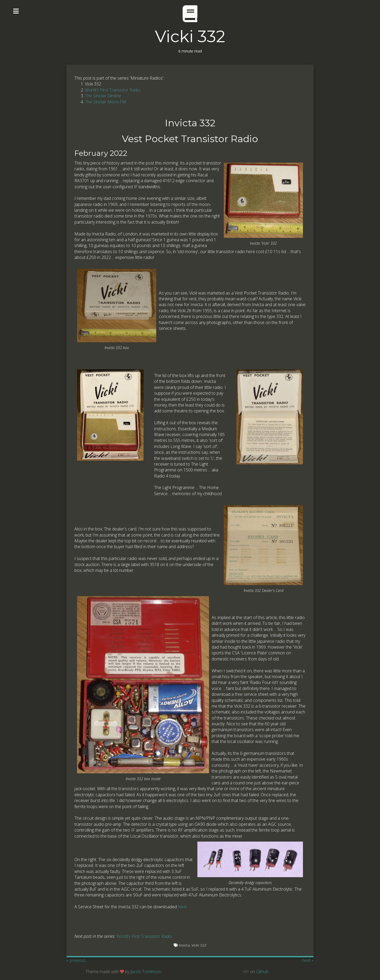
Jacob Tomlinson (146, 972)
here (182, 907)
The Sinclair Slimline (103, 96)
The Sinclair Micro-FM (106, 102)
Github (262, 972)
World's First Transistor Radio (113, 90)
